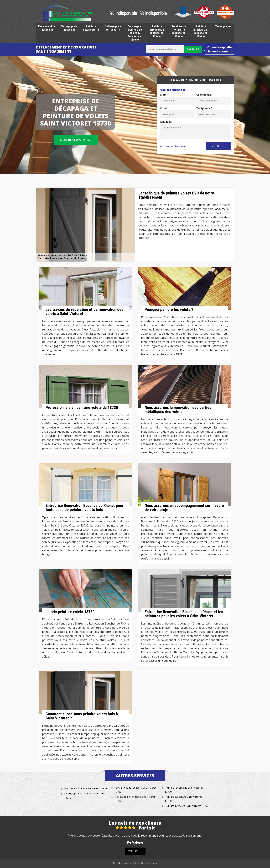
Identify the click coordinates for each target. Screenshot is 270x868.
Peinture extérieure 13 (91, 28)
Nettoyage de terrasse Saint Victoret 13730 (135, 799)
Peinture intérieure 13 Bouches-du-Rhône (201, 31)
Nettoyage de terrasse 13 (113, 28)
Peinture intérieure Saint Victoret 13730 (187, 806)
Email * (165, 108)
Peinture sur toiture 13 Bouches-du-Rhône (179, 31)
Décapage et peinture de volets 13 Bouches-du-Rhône (135, 33)
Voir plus (135, 851)
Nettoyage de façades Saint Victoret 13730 (84, 796)
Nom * (164, 95)
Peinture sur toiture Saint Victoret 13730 (183, 799)
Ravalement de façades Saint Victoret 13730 (135, 790)
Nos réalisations (76, 140)
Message (166, 122)
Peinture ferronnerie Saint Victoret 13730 (184, 790)
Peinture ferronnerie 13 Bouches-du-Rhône (157, 31)
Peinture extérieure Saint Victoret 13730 (86, 788)
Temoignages (223, 26)
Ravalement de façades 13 (47, 28)
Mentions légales (146, 863)
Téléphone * (204, 108)
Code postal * (205, 95)
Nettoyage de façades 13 (69, 28)
